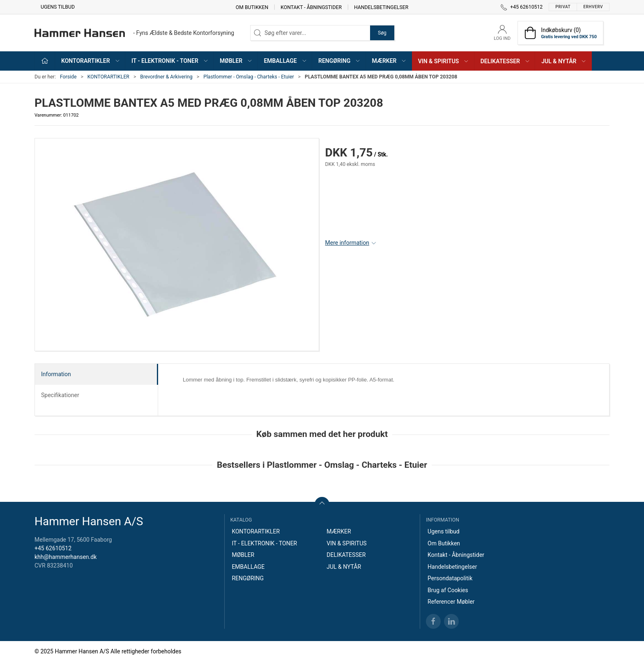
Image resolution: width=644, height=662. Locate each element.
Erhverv (593, 7)
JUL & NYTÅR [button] (564, 61)
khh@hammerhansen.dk (66, 557)
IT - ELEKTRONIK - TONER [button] (170, 61)
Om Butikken (252, 7)
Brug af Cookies (448, 590)
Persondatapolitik (450, 578)
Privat (563, 7)
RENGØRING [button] (339, 61)
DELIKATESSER (346, 555)
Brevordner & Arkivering (166, 77)
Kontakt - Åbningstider (311, 7)
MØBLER (243, 555)
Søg (382, 33)
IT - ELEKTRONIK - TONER (264, 543)
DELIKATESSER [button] (505, 61)
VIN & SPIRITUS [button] (444, 61)
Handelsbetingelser (381, 7)
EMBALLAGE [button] (285, 61)
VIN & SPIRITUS (346, 543)
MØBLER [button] (236, 61)
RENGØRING (248, 578)
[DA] (134, 33)
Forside (68, 77)
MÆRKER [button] (390, 61)
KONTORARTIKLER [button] (91, 61)
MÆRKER (339, 531)
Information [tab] (56, 374)
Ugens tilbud (58, 7)
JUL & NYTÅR (344, 567)
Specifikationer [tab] (60, 395)
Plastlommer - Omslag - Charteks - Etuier (248, 77)
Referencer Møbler (451, 602)
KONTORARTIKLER (108, 77)
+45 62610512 (53, 548)
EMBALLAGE (248, 567)
